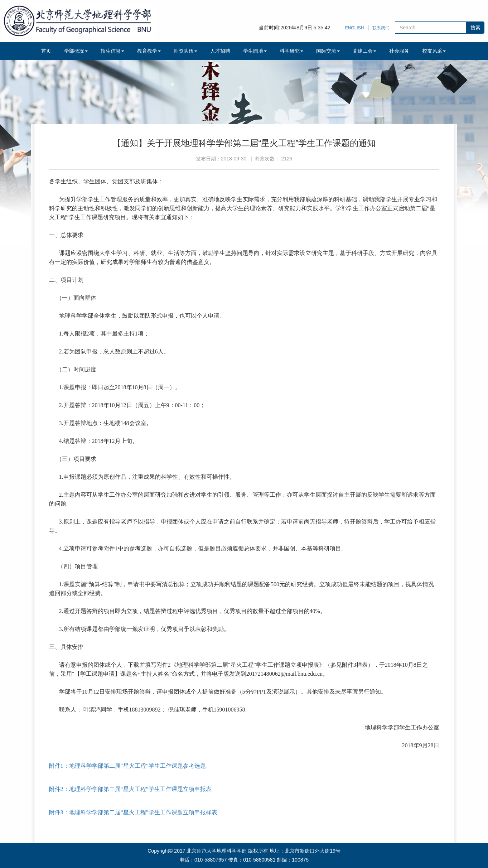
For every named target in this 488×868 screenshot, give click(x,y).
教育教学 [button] (149, 51)
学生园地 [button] (255, 51)
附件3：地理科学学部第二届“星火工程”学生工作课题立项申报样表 (133, 812)
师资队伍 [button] (185, 51)
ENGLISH (355, 28)
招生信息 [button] (112, 51)
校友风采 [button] (434, 51)
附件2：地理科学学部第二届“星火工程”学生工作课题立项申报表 (130, 789)
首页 (46, 51)
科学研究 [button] (291, 51)
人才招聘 (220, 51)
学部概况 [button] (76, 51)
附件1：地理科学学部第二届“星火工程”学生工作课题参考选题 (127, 766)
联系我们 (381, 28)
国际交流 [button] (328, 51)
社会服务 (399, 51)
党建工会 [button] (364, 51)
